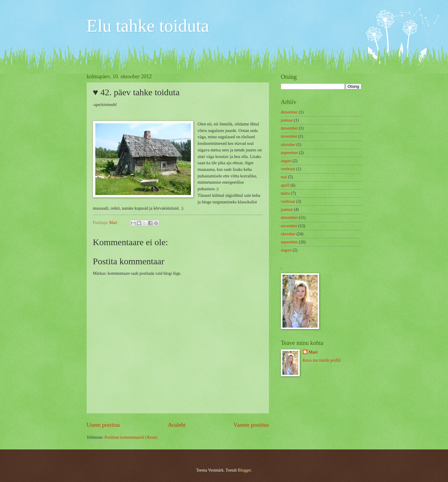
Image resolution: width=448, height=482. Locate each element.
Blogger (244, 470)
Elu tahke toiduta (148, 26)
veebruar (288, 169)
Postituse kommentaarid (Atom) (131, 437)
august (286, 161)
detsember (289, 112)
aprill (285, 185)
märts (286, 193)
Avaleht (177, 425)
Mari (313, 352)
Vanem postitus (251, 425)
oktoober (288, 145)
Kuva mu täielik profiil (322, 360)
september (289, 153)
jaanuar (287, 120)
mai (284, 177)
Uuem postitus (103, 425)
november (289, 136)
